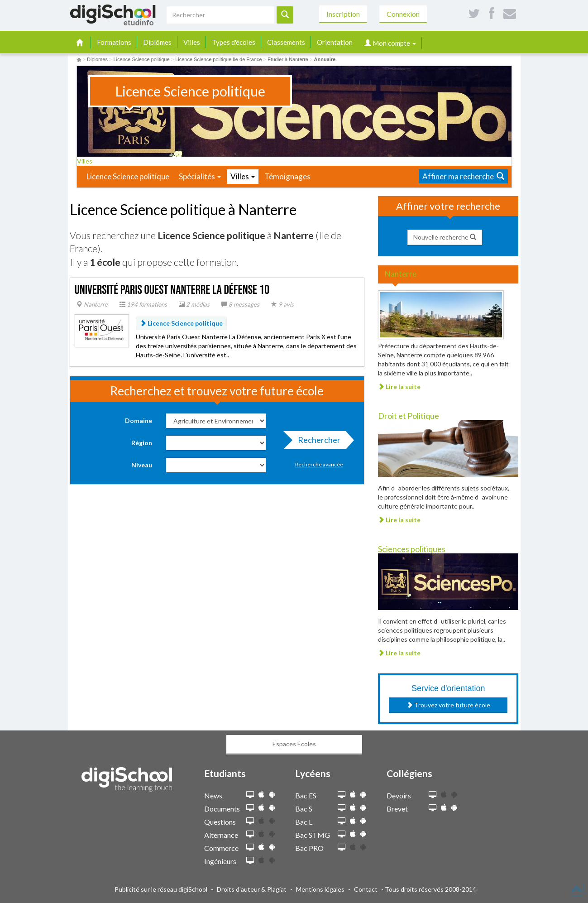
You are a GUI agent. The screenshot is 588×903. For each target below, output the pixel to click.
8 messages (240, 304)
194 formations (143, 304)
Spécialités (200, 176)
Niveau (142, 465)
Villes (192, 42)
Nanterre (92, 304)
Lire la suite (399, 387)
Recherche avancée (319, 464)
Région (142, 443)
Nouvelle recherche (445, 237)
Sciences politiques (412, 549)
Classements (286, 42)
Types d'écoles (234, 42)
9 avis (282, 304)
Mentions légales (320, 889)
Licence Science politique (128, 176)
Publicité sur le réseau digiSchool (161, 889)
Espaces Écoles (294, 744)
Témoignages (287, 176)
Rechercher (316, 442)
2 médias (194, 304)
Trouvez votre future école (448, 705)
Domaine (139, 420)
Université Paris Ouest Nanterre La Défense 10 (172, 290)
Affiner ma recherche (463, 176)
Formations (114, 42)
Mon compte (390, 43)
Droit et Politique (409, 416)
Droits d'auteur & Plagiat (252, 889)
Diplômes (157, 42)
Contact (366, 889)
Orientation (335, 42)
